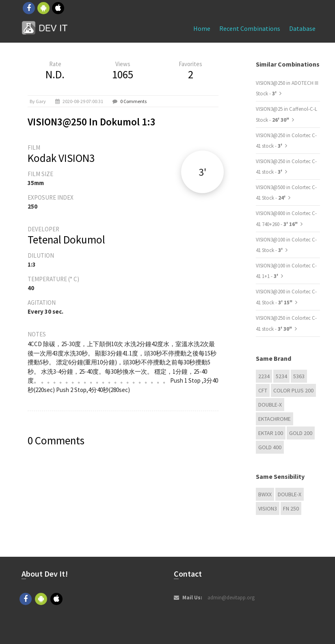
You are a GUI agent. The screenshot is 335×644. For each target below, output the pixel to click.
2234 (264, 376)
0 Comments (133, 101)
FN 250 (291, 508)
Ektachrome (274, 419)
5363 (299, 376)
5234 (281, 376)
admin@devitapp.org (231, 598)
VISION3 (268, 508)
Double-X (270, 405)
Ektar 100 (271, 433)
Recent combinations (250, 28)
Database (302, 28)
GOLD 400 (270, 447)
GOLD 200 (301, 433)
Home (202, 28)
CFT (263, 390)
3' (202, 172)
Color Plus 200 (293, 390)
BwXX (265, 494)
